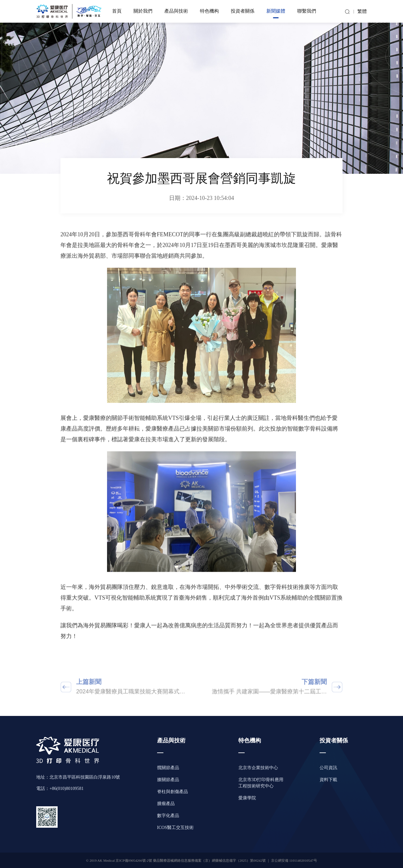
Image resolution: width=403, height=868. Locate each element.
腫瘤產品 (166, 804)
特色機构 (209, 11)
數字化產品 (168, 816)
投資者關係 (243, 11)
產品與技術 (176, 11)
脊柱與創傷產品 (173, 792)
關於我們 (143, 11)
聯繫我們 (307, 11)
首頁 (117, 11)
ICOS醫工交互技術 (175, 828)
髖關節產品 (168, 768)
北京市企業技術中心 (258, 768)
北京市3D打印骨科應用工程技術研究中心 (261, 783)
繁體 (362, 12)
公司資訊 (328, 768)
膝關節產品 (168, 780)
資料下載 (328, 780)
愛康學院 (247, 798)
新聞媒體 (276, 11)
